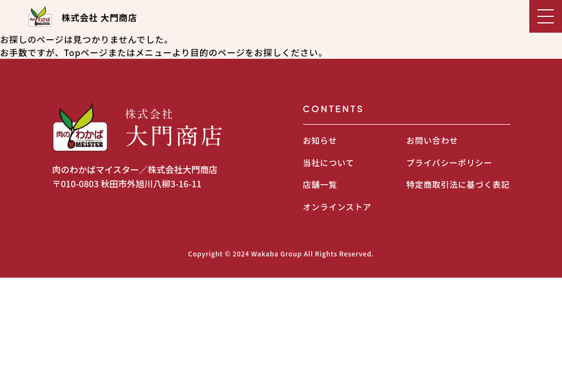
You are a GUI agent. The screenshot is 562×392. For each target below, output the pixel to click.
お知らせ (320, 140)
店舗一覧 (320, 184)
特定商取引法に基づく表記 (458, 184)
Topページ (86, 52)
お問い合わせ (433, 140)
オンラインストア (337, 207)
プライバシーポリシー (450, 163)
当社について (329, 163)
